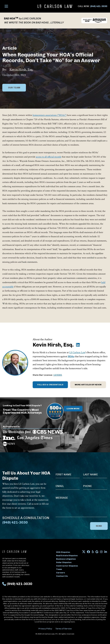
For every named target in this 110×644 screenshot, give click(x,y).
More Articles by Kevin (88, 385)
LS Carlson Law (77, 352)
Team (59, 569)
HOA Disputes (63, 552)
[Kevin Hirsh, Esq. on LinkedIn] (78, 345)
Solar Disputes (64, 562)
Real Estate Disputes (67, 556)
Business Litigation (66, 559)
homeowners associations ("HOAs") (49, 115)
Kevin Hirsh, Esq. (21, 69)
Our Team (14, 88)
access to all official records (48, 157)
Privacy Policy (45, 629)
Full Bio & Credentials (50, 385)
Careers (61, 573)
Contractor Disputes (67, 566)
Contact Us (62, 576)
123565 (58, 375)
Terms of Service (64, 629)
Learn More (73, 409)
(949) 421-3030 (99, 6)
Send (99, 526)
